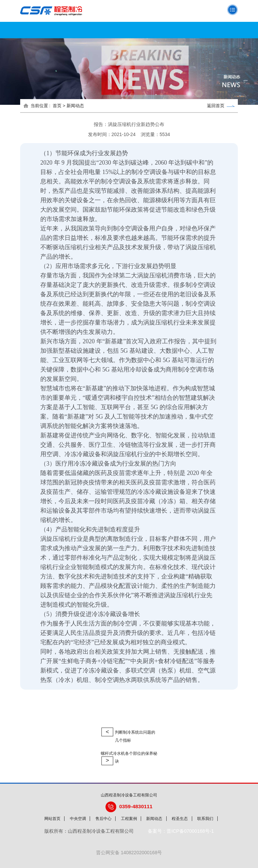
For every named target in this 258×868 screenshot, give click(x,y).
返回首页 (221, 106)
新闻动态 (154, 819)
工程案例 (129, 819)
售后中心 (103, 819)
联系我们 (205, 819)
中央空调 (78, 819)
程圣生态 (180, 819)
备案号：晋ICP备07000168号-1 (181, 831)
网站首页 (52, 819)
